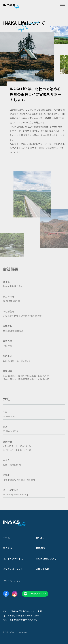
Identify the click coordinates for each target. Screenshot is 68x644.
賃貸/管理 (41, 548)
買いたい (40, 538)
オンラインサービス (13, 559)
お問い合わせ (43, 569)
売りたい (7, 548)
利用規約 (16, 620)
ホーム (6, 538)
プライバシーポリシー (12, 581)
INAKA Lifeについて (46, 559)
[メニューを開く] (63, 5)
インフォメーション (13, 569)
